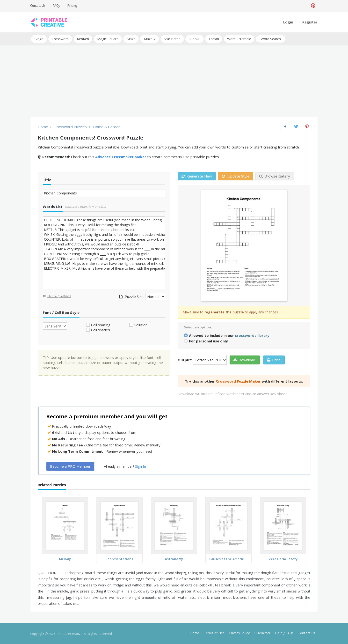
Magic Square (108, 39)
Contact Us (38, 6)
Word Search (271, 39)
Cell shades (101, 330)
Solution (141, 324)
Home (195, 633)
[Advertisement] (174, 81)
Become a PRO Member (70, 466)
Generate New (197, 176)
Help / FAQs (284, 633)
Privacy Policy (239, 633)
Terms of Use (214, 633)
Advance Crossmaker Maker (121, 156)
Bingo (39, 39)
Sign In (141, 466)
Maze (131, 39)
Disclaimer (262, 633)
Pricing (72, 6)
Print (274, 359)
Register (310, 22)
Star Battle (172, 39)
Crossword (60, 39)
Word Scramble (239, 39)
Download (244, 359)
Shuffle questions (57, 296)
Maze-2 (149, 39)
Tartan (214, 39)
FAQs (56, 6)
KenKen (83, 39)
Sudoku (194, 39)
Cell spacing (101, 324)
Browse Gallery (275, 176)
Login (288, 22)
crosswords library (252, 335)
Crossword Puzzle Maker (238, 381)
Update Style (236, 176)
